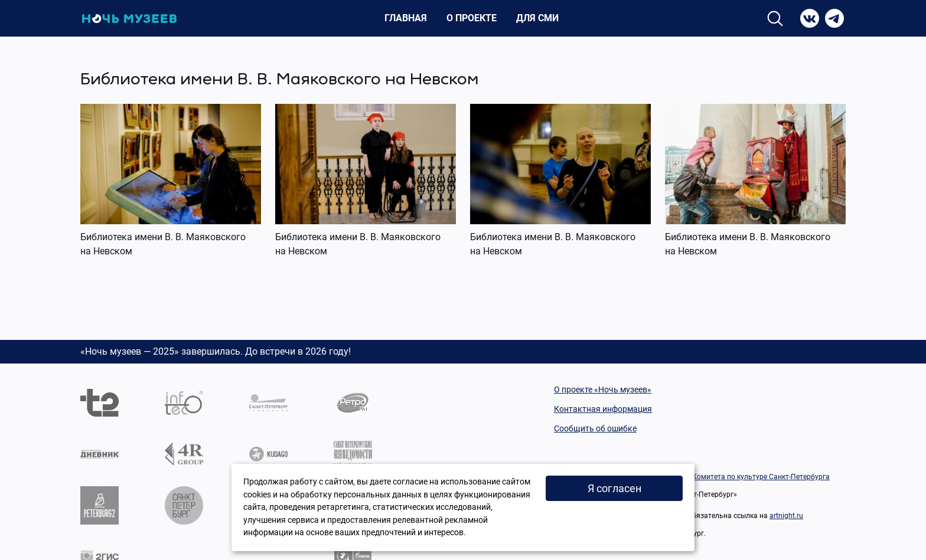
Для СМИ (537, 18)
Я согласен (614, 488)
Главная (406, 18)
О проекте (472, 18)
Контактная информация (603, 409)
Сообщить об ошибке (595, 428)
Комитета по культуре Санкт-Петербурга (761, 477)
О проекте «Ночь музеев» (603, 389)
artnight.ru (786, 516)
